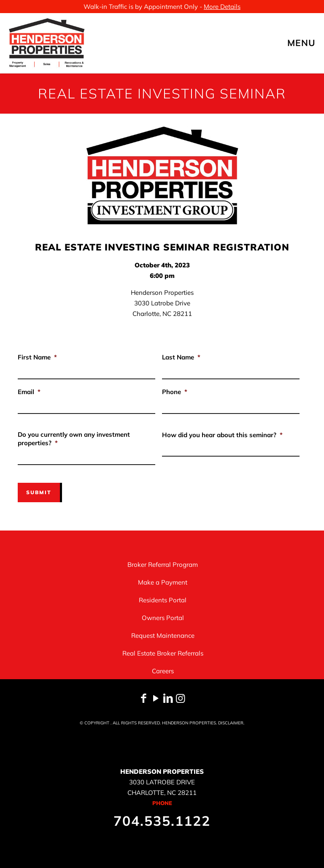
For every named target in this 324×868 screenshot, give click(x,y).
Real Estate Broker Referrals (163, 653)
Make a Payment (163, 582)
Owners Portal (163, 617)
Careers (163, 671)
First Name (37, 357)
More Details (222, 7)
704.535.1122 (162, 820)
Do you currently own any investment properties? (74, 439)
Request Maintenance (163, 635)
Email (29, 392)
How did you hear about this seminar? (222, 435)
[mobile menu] (310, 43)
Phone (175, 392)
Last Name (181, 357)
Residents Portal (163, 600)
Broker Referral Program (163, 564)
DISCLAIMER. (231, 722)
